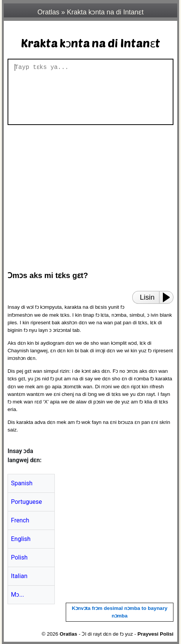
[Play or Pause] (169, 297)
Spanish (22, 483)
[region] (93, 194)
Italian (19, 576)
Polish (19, 557)
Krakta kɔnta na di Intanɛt (105, 12)
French (20, 520)
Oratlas (48, 12)
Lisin (147, 297)
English (21, 539)
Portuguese (26, 502)
